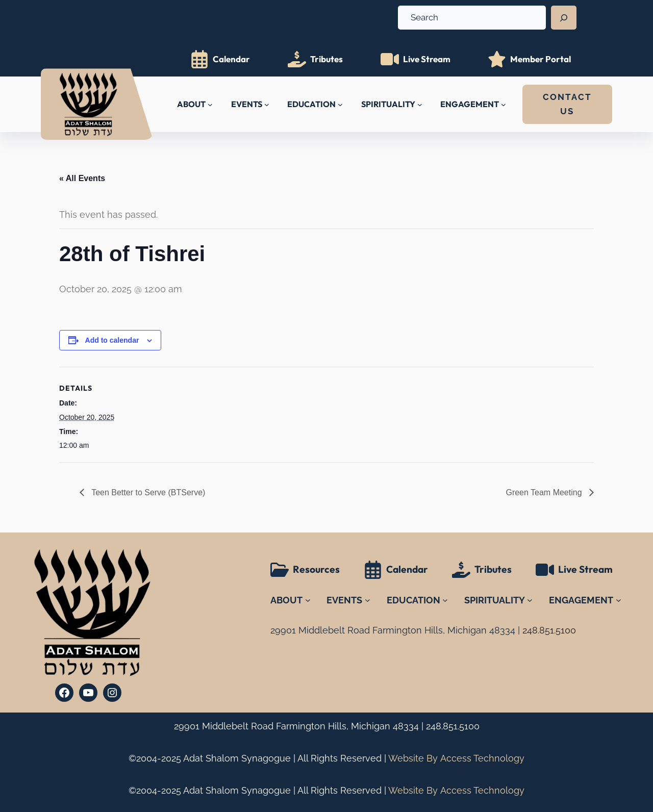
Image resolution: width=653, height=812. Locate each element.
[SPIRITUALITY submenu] (420, 105)
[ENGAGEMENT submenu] (504, 105)
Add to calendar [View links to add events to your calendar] (112, 340)
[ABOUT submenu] (210, 105)
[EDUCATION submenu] (340, 105)
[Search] (564, 18)
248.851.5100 (453, 726)
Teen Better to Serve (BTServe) (147, 492)
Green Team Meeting (545, 492)
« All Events (82, 178)
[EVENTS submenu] (267, 105)
